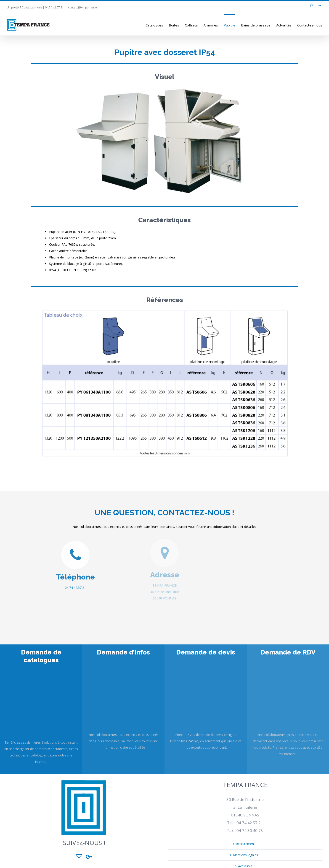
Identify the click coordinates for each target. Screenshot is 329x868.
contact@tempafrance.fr (84, 7)
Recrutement (245, 844)
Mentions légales (245, 855)
